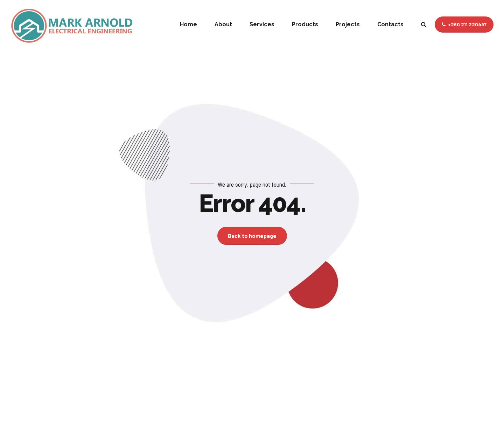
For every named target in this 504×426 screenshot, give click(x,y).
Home (188, 24)
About (223, 24)
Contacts (390, 24)
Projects (348, 24)
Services (262, 24)
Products (305, 24)
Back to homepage (252, 236)
